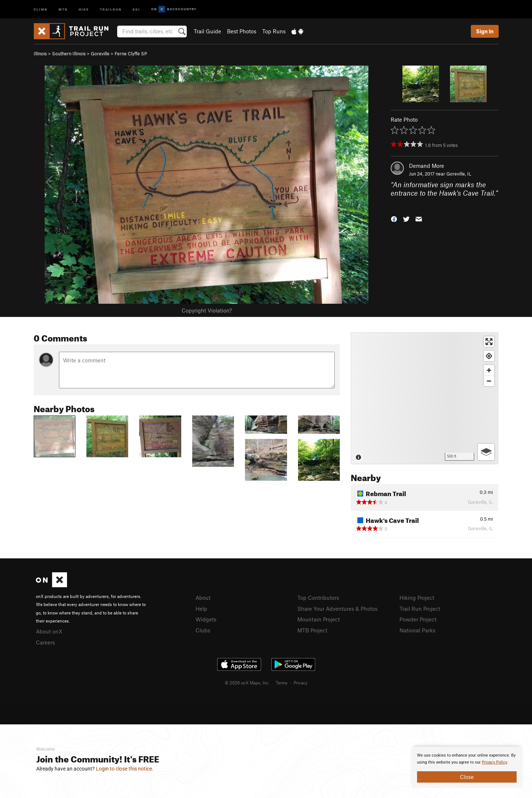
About (203, 598)
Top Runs (274, 31)
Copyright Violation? (207, 310)
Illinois (40, 53)
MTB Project (312, 630)
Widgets (206, 619)
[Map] (425, 398)
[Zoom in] (489, 370)
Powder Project (418, 619)
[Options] (486, 452)
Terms (282, 683)
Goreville (100, 53)
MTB (63, 9)
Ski (136, 9)
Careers (45, 642)
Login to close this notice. (125, 769)
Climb (41, 9)
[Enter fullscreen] (489, 342)
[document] (467, 767)
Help (201, 609)
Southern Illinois (69, 53)
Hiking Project (417, 598)
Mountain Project (319, 619)
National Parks (417, 630)
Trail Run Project (420, 609)
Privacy (301, 683)
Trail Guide (207, 31)
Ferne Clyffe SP (131, 53)
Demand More (427, 166)
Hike (84, 9)
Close (467, 777)
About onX (49, 631)
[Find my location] (489, 356)
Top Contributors (318, 598)
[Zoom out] (489, 381)
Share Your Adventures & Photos (337, 609)
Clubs (203, 630)
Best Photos (242, 31)
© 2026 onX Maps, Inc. (247, 683)
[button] (394, 219)
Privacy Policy (494, 762)
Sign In (485, 31)
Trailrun (111, 9)
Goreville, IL (459, 174)
